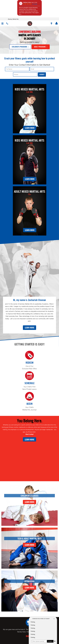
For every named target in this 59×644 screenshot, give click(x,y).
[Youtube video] (29, 460)
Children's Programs (20, 47)
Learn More (30, 128)
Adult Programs (41, 47)
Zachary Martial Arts (13, 19)
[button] (30, 24)
